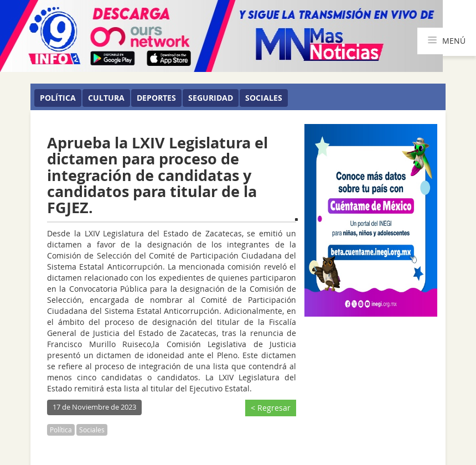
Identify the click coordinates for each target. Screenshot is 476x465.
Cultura (106, 98)
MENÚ (447, 41)
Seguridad (211, 98)
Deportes (156, 98)
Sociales (264, 98)
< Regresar (271, 408)
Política (58, 98)
